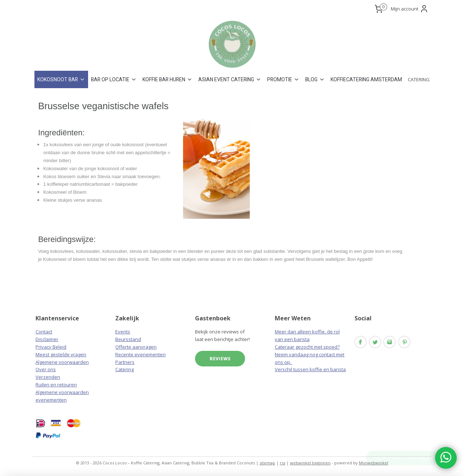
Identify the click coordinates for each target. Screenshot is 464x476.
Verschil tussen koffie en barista (310, 369)
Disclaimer (47, 339)
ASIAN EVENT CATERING (230, 79)
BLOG (315, 79)
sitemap (267, 463)
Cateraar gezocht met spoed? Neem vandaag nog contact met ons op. (310, 354)
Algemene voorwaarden (62, 362)
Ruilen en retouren (56, 385)
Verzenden (48, 377)
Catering (125, 369)
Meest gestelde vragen (61, 354)
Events (123, 332)
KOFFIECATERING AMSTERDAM (366, 79)
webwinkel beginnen (310, 463)
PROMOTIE (283, 79)
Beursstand (128, 339)
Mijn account (410, 9)
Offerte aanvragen (136, 347)
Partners (125, 362)
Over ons (46, 369)
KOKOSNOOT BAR (61, 79)
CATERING (419, 79)
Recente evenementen (140, 354)
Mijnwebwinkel (374, 463)
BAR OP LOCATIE (114, 79)
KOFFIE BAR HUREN (167, 79)
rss (283, 463)
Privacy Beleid (51, 347)
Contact (44, 332)
